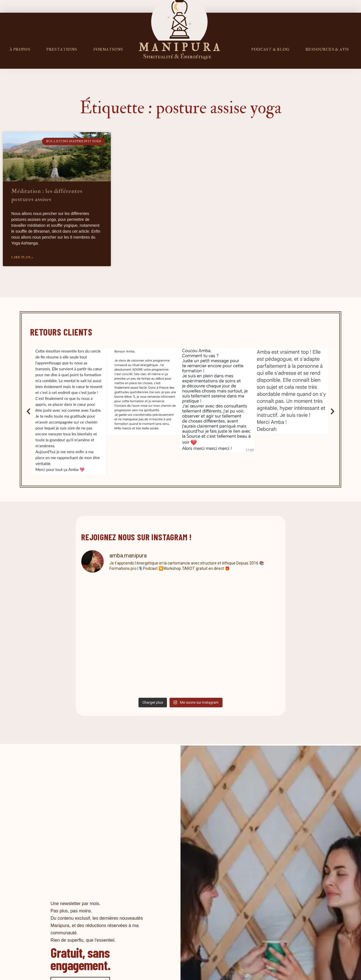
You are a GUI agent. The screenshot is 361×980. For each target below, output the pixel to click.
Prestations (62, 49)
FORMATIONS (108, 49)
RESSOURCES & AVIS (327, 49)
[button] (28, 411)
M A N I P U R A (179, 48)
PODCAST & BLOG (270, 49)
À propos (20, 49)
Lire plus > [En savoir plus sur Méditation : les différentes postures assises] (22, 257)
